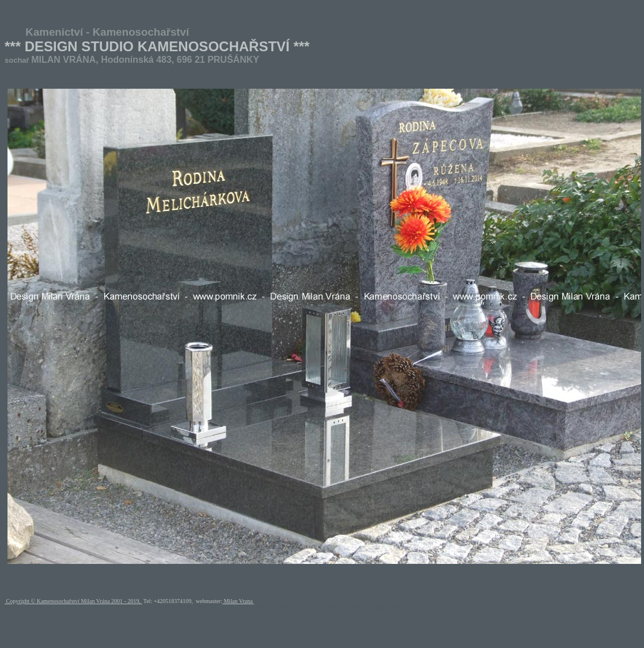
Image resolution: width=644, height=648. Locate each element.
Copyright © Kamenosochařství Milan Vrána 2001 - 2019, (73, 601)
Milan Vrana (238, 601)
